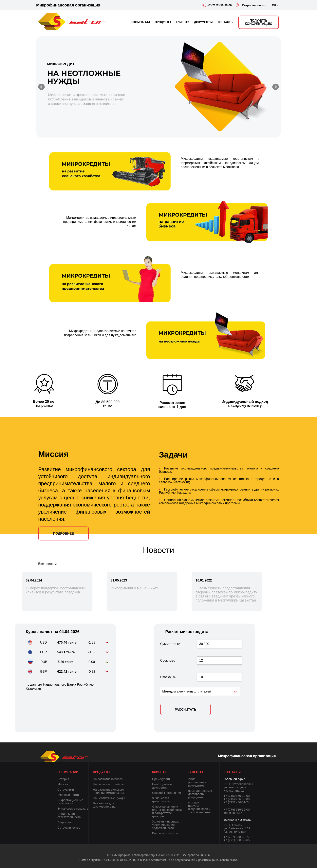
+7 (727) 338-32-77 (237, 837)
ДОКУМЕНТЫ (203, 22)
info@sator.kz (233, 813)
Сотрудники (66, 789)
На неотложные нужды (97, 798)
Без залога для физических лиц (93, 805)
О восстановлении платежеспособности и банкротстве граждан (179, 811)
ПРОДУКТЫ (163, 22)
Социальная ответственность (69, 815)
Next (276, 87)
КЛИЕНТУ (182, 22)
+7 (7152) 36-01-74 (237, 802)
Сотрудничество (69, 827)
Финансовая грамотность (172, 800)
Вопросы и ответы (176, 833)
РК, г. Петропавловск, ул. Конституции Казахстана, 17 (239, 787)
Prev (41, 87)
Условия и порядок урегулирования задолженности (177, 825)
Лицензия (64, 822)
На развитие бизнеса (96, 779)
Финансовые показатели (75, 808)
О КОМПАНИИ (140, 22)
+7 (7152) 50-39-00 (220, 5)
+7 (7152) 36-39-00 (237, 799)
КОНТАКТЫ (225, 22)
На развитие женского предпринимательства (97, 791)
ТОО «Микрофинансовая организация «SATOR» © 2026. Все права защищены (158, 857)
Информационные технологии (70, 802)
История (63, 779)
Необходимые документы (174, 786)
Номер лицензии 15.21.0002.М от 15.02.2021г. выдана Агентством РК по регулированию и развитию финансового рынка (158, 862)
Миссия (63, 784)
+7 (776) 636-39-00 (237, 809)
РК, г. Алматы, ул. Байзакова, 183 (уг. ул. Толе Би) (237, 828)
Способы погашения (178, 793)
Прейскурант (173, 779)
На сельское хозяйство (97, 784)
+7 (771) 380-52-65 (237, 840)
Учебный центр (68, 795)
